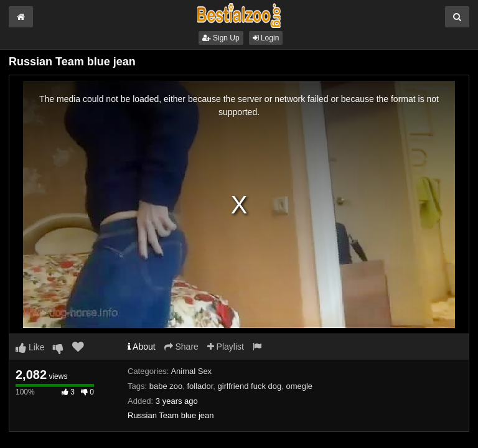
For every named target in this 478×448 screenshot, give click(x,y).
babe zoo (166, 386)
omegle (299, 386)
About (142, 347)
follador (200, 386)
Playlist (226, 347)
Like (30, 347)
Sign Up (221, 38)
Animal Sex (191, 371)
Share (181, 347)
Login (266, 38)
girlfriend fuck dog (250, 386)
